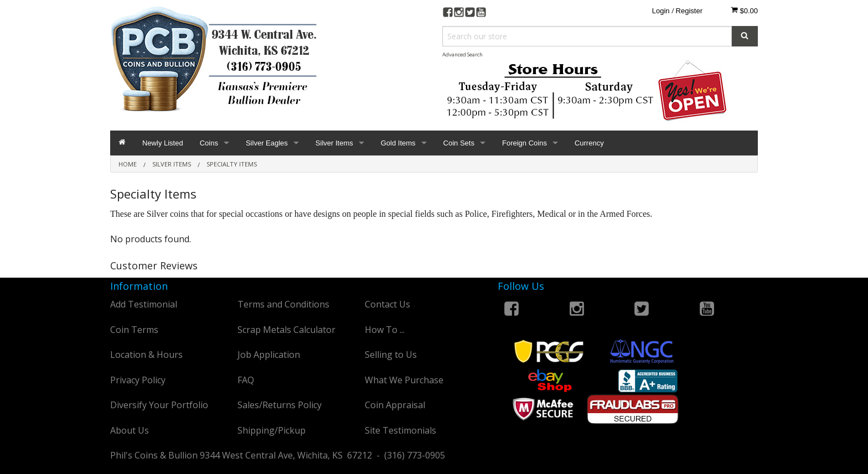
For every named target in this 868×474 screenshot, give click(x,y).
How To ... (385, 330)
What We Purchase (404, 380)
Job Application (269, 355)
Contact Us (387, 304)
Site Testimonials (401, 430)
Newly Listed (163, 143)
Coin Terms (134, 330)
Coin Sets (459, 143)
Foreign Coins (525, 143)
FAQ (246, 380)
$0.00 (744, 11)
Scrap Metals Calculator (286, 330)
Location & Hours (146, 355)
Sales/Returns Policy (280, 405)
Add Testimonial (144, 304)
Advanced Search (463, 54)
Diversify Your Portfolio (159, 405)
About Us (130, 430)
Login (661, 11)
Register (689, 11)
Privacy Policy (138, 380)
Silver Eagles (267, 143)
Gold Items (398, 143)
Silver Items (334, 143)
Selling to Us (391, 355)
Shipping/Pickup (272, 430)
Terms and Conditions (283, 304)
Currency (589, 143)
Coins (209, 143)
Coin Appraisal (395, 405)
